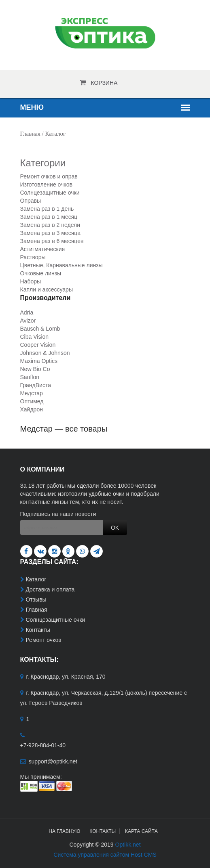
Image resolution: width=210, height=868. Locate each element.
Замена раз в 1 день (47, 209)
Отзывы (36, 600)
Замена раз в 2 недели (50, 225)
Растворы (33, 257)
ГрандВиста (36, 385)
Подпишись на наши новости (58, 514)
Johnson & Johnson (45, 353)
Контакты (38, 630)
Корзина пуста (104, 85)
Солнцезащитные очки (50, 193)
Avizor (28, 321)
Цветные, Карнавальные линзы (62, 265)
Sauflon (30, 377)
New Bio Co (35, 369)
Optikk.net (128, 845)
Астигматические (43, 249)
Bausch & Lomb (40, 329)
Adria (27, 312)
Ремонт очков (43, 640)
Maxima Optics (39, 361)
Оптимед (32, 401)
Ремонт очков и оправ (49, 176)
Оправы (31, 201)
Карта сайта (141, 831)
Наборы (31, 281)
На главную (64, 831)
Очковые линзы (41, 273)
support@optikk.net (53, 761)
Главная (30, 134)
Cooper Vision (38, 345)
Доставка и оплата (50, 589)
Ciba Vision (35, 337)
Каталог (36, 579)
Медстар (32, 393)
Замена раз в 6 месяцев (52, 241)
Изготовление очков (46, 185)
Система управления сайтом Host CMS (105, 855)
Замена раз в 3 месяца (51, 233)
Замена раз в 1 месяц (49, 217)
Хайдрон (32, 409)
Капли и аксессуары (47, 289)
